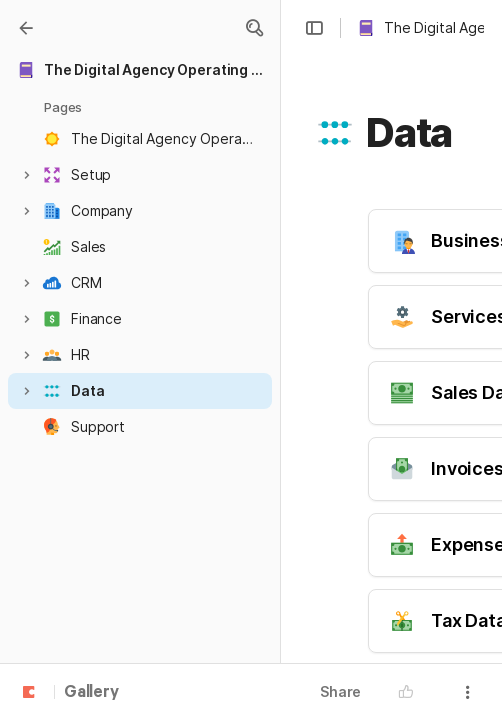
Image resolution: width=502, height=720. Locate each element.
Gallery (91, 693)
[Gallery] (26, 28)
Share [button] (340, 691)
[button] (254, 28)
